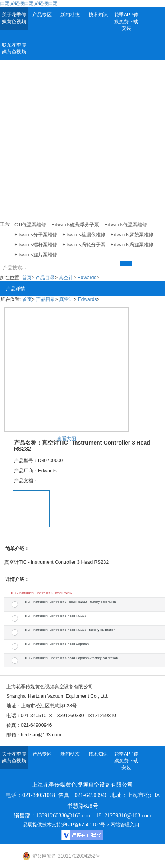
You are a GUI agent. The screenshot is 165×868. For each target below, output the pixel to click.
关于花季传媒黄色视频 (14, 18)
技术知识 (98, 15)
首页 (27, 278)
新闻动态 (70, 15)
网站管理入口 (125, 825)
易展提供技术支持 (42, 825)
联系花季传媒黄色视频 (14, 48)
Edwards (87, 278)
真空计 (66, 278)
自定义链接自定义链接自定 (29, 3)
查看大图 (66, 439)
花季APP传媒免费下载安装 (126, 22)
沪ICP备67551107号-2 (85, 825)
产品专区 (42, 15)
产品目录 (45, 278)
